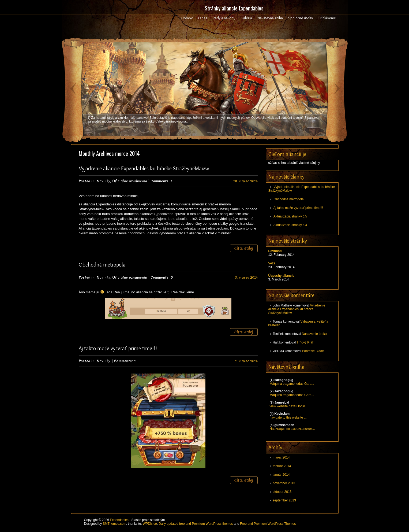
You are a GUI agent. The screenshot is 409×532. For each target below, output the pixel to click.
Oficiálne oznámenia (130, 181)
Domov (187, 18)
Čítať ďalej (244, 248)
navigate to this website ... (288, 418)
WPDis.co (150, 524)
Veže (272, 263)
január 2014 (281, 475)
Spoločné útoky (301, 18)
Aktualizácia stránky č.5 (290, 216)
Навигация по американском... (292, 429)
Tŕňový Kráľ (305, 342)
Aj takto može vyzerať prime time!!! (298, 208)
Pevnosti (275, 251)
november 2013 (284, 483)
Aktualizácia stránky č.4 (290, 225)
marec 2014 (281, 457)
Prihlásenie (327, 18)
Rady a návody (224, 18)
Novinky (104, 181)
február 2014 (282, 466)
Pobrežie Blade (313, 351)
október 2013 (282, 492)
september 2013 (284, 500)
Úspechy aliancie (281, 276)
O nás (203, 18)
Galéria (246, 18)
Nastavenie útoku (314, 334)
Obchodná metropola (289, 199)
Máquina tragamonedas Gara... (292, 384)
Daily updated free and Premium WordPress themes (196, 524)
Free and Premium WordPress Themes (268, 524)
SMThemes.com (115, 524)
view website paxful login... (289, 406)
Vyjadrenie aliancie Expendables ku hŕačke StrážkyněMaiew (297, 309)
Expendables (119, 520)
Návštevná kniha (270, 18)
